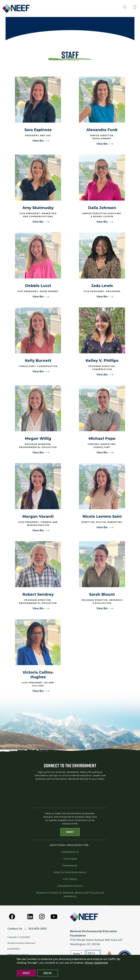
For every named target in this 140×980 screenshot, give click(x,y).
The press (70, 879)
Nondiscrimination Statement (21, 943)
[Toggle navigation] (135, 7)
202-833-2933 (37, 929)
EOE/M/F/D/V (14, 949)
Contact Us (15, 929)
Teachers (70, 859)
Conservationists (70, 886)
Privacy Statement (96, 963)
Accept (26, 973)
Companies (70, 866)
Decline (48, 973)
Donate (70, 832)
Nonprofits (70, 852)
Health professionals (70, 872)
